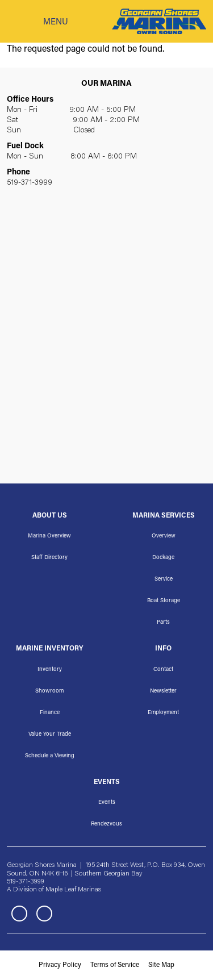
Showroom (49, 691)
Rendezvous (106, 824)
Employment (163, 713)
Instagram (44, 914)
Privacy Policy (60, 965)
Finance (50, 713)
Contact (163, 670)
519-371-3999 (30, 183)
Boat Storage (164, 601)
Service (164, 579)
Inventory (50, 670)
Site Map (161, 965)
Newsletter (163, 691)
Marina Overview (49, 536)
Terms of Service (115, 965)
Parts (163, 623)
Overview (164, 536)
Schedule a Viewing (50, 756)
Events (107, 803)
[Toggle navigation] (37, 22)
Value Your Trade (50, 735)
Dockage (163, 558)
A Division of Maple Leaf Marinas (54, 890)
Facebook (19, 914)
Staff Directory (49, 558)
